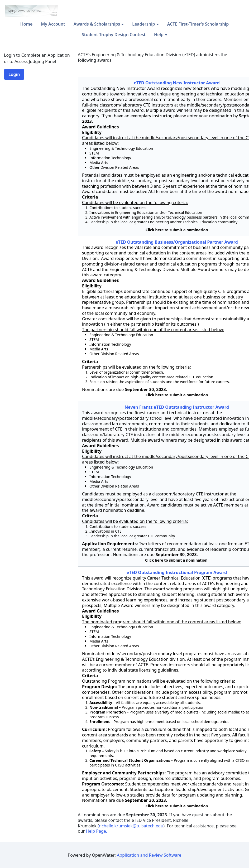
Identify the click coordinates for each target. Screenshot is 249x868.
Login (14, 74)
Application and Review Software (149, 855)
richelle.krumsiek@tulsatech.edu (131, 826)
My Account (53, 24)
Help (159, 35)
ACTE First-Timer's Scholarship (198, 24)
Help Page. (97, 831)
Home (27, 24)
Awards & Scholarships (97, 24)
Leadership (143, 24)
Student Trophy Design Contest (114, 35)
